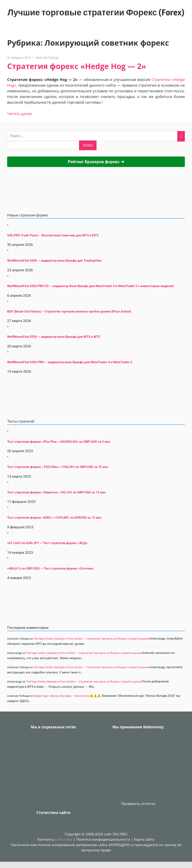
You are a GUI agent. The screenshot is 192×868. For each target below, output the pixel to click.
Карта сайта (144, 839)
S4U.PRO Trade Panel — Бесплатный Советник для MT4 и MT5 (53, 235)
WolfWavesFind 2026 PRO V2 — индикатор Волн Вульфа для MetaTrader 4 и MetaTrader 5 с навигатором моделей (90, 286)
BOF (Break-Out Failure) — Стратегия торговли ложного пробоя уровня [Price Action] (69, 311)
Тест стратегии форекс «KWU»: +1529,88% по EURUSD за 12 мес (54, 518)
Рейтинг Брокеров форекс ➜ (96, 162)
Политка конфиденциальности (103, 839)
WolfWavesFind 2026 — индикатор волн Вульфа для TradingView (54, 261)
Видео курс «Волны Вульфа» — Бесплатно (62, 696)
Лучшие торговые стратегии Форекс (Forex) (96, 12)
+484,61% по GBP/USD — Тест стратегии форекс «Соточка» (51, 569)
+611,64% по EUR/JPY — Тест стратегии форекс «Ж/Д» (47, 543)
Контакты (46, 839)
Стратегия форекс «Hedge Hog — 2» (77, 66)
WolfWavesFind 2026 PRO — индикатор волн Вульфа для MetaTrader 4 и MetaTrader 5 (70, 362)
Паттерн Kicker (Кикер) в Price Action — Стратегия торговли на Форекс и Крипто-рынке (92, 639)
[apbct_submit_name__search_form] (88, 145)
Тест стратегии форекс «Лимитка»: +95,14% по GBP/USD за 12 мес (56, 492)
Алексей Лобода (47, 58)
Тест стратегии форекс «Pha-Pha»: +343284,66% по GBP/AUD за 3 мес (59, 442)
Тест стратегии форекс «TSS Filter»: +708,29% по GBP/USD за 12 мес (58, 467)
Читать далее (19, 114)
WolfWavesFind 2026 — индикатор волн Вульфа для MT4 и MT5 (54, 337)
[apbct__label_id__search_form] (43, 145)
